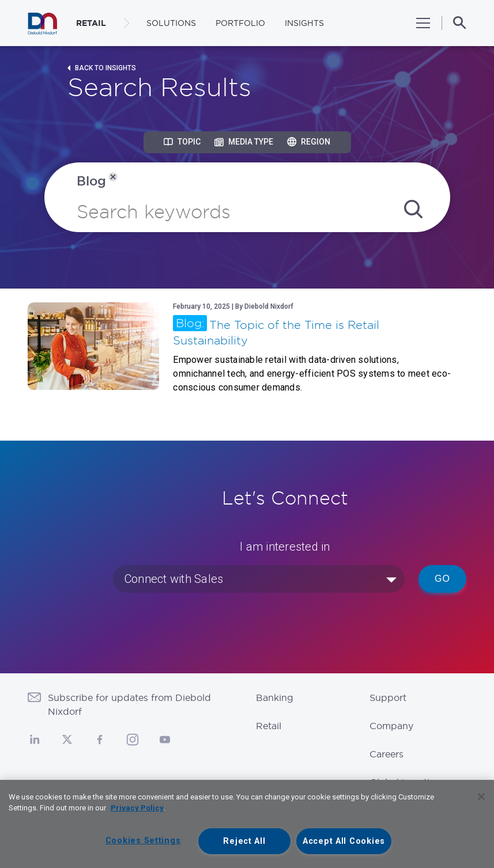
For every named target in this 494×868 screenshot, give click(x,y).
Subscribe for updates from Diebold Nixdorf (129, 704)
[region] (247, 824)
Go (442, 579)
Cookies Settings (143, 841)
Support (388, 698)
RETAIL (91, 23)
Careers (386, 754)
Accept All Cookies (344, 841)
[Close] (481, 797)
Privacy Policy (137, 808)
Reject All (244, 841)
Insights (304, 23)
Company (391, 726)
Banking (275, 698)
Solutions (171, 23)
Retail (269, 726)
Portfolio (240, 23)
